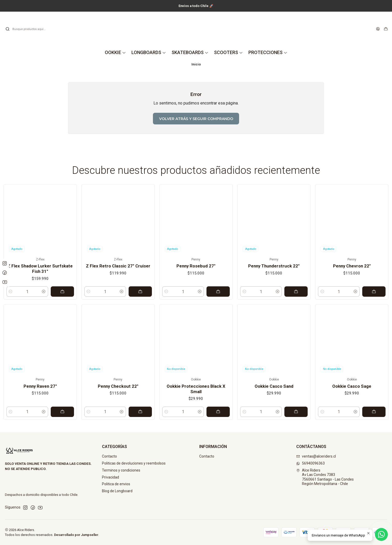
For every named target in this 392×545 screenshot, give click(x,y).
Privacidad (110, 477)
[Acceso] (378, 29)
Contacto (109, 456)
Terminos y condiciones (121, 470)
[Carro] (386, 29)
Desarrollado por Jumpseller (76, 535)
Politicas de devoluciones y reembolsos (134, 463)
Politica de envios (116, 484)
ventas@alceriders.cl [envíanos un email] (316, 456)
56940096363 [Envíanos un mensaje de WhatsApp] (310, 463)
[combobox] (32, 29)
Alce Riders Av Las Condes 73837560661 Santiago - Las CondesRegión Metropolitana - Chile (325, 477)
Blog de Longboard (117, 491)
